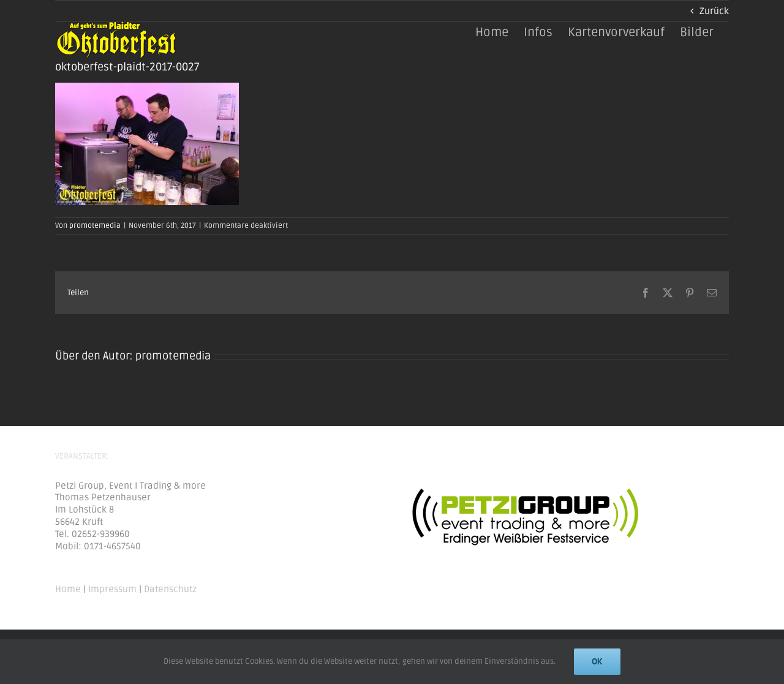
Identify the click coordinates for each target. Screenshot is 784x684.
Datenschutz (170, 589)
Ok (597, 661)
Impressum (112, 589)
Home (68, 589)
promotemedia (95, 226)
